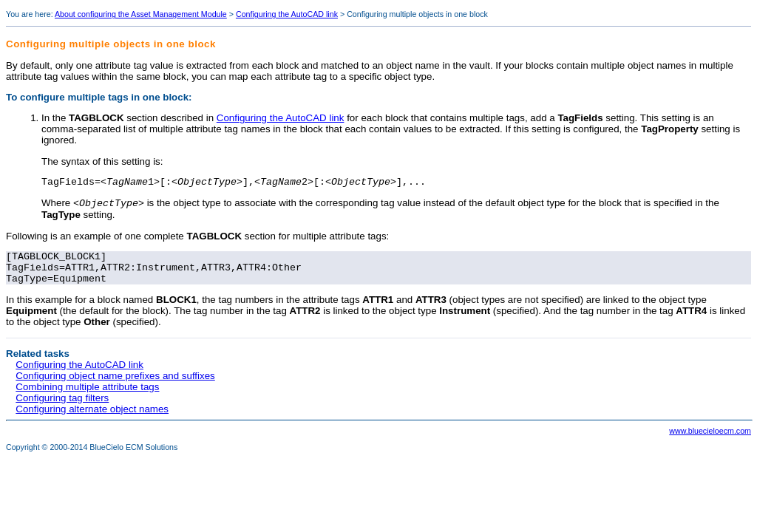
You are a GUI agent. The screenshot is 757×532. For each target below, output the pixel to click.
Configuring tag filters (62, 408)
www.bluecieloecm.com (710, 441)
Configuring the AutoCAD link (287, 14)
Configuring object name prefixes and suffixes (115, 386)
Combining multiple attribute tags (87, 397)
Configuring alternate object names (92, 419)
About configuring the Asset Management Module (141, 14)
